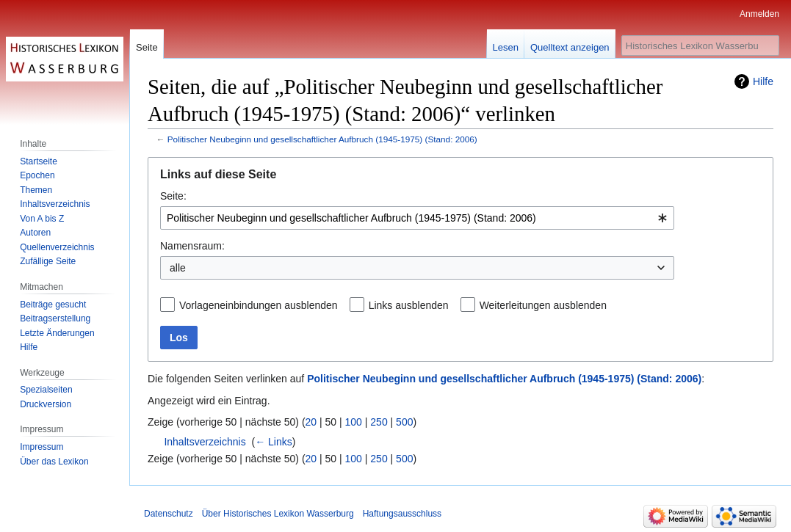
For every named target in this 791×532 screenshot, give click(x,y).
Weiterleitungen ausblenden (543, 305)
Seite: (173, 196)
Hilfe (763, 81)
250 (379, 422)
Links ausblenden (409, 305)
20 (311, 422)
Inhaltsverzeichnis (205, 442)
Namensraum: (192, 246)
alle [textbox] (178, 268)
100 (354, 422)
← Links (274, 442)
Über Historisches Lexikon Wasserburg (278, 514)
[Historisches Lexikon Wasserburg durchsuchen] (700, 45)
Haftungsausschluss (402, 514)
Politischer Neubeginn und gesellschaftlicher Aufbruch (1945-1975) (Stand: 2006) (322, 139)
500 (404, 422)
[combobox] (417, 218)
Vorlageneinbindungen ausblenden (259, 305)
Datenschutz (169, 514)
